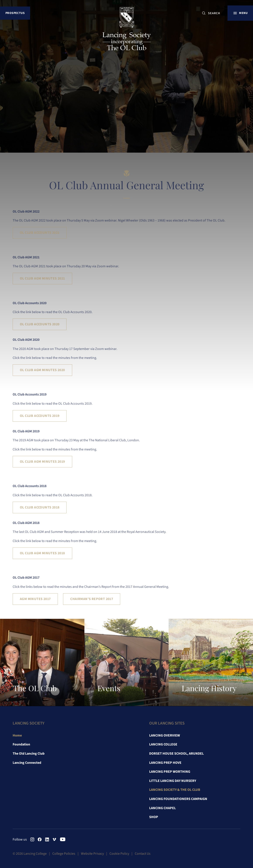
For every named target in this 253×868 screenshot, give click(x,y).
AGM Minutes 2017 (35, 599)
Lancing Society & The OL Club (175, 790)
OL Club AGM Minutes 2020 (42, 370)
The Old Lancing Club (29, 754)
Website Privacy (92, 854)
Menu (243, 13)
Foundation (21, 744)
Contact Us (143, 854)
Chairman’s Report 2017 (92, 599)
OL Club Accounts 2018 (40, 507)
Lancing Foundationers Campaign (178, 799)
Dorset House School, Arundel (176, 754)
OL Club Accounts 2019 (40, 416)
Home (17, 735)
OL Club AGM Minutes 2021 (42, 278)
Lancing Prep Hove (165, 763)
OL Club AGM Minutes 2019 (42, 462)
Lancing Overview (165, 735)
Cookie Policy (119, 854)
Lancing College (163, 744)
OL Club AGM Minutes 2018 (42, 553)
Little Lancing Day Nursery (173, 781)
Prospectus (15, 13)
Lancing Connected (27, 763)
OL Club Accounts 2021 (40, 233)
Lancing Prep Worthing (170, 772)
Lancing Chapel (162, 808)
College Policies (64, 854)
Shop (154, 817)
